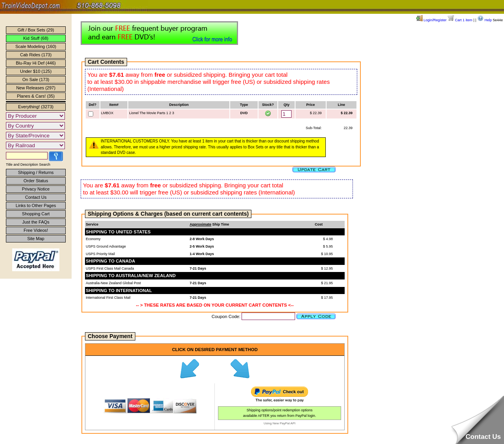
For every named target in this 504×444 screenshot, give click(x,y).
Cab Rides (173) (36, 55)
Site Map (36, 239)
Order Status (36, 181)
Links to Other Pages (36, 205)
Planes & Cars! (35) (36, 96)
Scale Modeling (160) (36, 46)
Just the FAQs (36, 222)
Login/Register (431, 20)
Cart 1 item (460, 20)
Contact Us (36, 197)
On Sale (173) (36, 80)
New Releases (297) (36, 88)
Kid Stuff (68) (36, 38)
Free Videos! (36, 230)
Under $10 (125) (36, 71)
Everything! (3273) (36, 107)
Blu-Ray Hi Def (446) (36, 63)
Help (485, 20)
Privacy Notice (36, 189)
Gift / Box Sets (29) (36, 30)
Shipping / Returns (36, 172)
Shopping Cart (36, 214)
